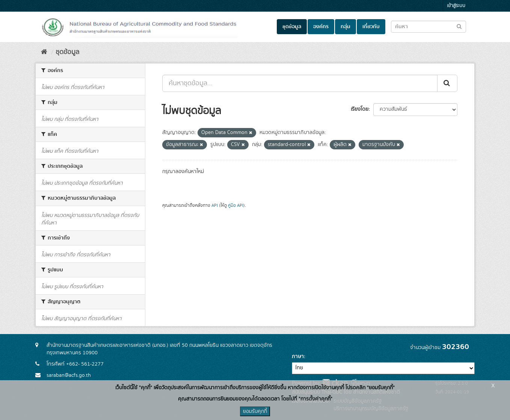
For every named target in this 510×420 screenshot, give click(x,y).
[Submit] (447, 83)
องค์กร (321, 27)
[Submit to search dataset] (459, 26)
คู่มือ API (236, 205)
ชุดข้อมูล (292, 27)
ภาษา (298, 357)
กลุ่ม (346, 27)
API (215, 205)
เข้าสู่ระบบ (456, 6)
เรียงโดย (360, 109)
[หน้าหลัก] (44, 52)
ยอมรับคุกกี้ (255, 411)
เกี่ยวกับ (371, 27)
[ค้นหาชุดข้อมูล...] (300, 83)
